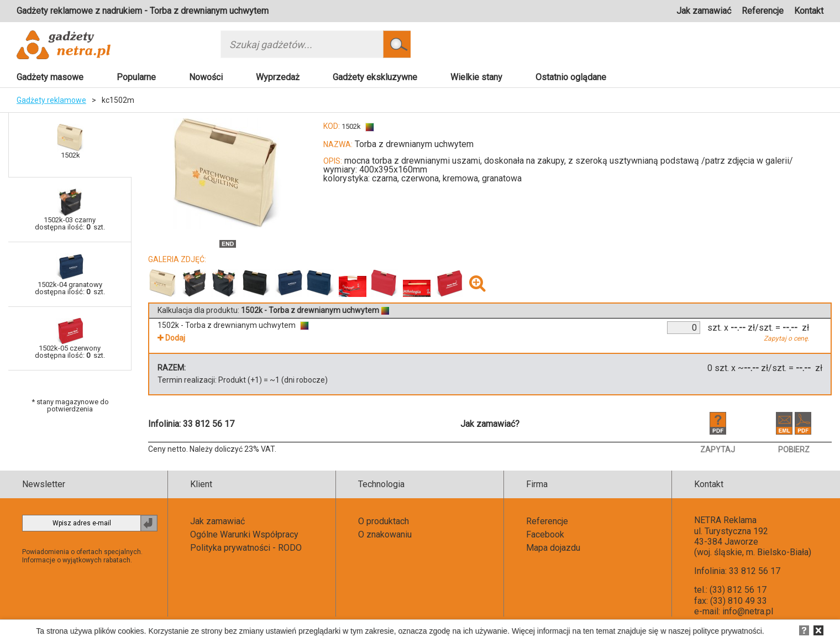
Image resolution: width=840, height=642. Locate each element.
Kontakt (809, 11)
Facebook (545, 534)
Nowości (206, 77)
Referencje (763, 11)
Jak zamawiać (704, 11)
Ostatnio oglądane (571, 77)
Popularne (136, 77)
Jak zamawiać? (490, 424)
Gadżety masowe (50, 77)
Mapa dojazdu (553, 548)
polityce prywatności (728, 631)
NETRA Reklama (725, 520)
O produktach (384, 521)
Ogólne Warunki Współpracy (244, 534)
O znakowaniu (385, 534)
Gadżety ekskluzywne (375, 77)
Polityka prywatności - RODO (246, 548)
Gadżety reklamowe (51, 100)
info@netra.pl (748, 611)
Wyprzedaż (278, 77)
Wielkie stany (476, 77)
